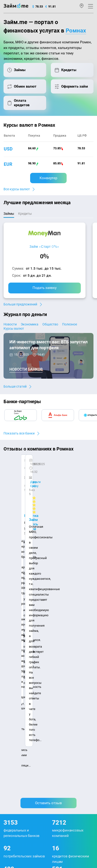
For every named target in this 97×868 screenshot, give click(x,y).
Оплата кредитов (16, 721)
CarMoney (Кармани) (26, 466)
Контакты (23, 647)
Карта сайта (45, 654)
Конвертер (48, 178)
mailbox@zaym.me (21, 751)
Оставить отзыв (48, 531)
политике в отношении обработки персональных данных (42, 791)
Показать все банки (19, 433)
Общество (50, 324)
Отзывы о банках (16, 690)
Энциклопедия (14, 671)
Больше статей (15, 386)
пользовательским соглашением (47, 796)
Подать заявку (44, 288)
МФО (7, 709)
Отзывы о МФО (14, 696)
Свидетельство (14, 814)
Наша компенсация (18, 654)
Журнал (9, 665)
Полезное (70, 324)
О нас (8, 647)
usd (8, 149)
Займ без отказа (62, 726)
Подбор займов (15, 727)
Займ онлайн (60, 677)
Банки (8, 702)
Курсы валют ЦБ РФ (18, 684)
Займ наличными (63, 671)
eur (8, 164)
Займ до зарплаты (64, 720)
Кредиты (10, 715)
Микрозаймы (60, 665)
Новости (10, 324)
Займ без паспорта (64, 707)
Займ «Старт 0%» (44, 246)
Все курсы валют (17, 189)
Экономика (30, 324)
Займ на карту (61, 690)
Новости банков (26, 369)
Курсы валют (14, 329)
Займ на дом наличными (69, 684)
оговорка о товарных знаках (64, 810)
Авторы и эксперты (48, 647)
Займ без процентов (65, 713)
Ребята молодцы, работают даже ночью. (42, 475)
